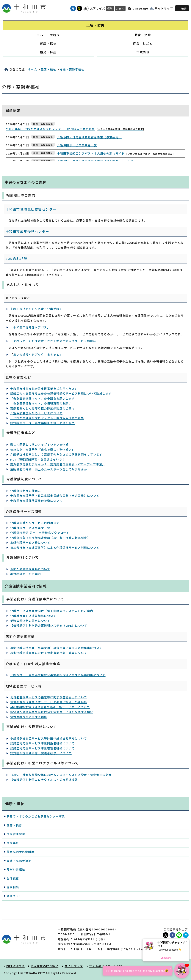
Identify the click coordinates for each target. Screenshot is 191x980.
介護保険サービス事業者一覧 (77, 145)
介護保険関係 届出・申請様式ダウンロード (40, 533)
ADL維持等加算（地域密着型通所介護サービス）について (50, 707)
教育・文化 (143, 35)
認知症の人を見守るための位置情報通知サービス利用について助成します (61, 393)
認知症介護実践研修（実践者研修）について (41, 753)
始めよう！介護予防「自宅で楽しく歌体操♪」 (43, 449)
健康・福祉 (48, 43)
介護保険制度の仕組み (26, 491)
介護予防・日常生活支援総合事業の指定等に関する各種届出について (58, 675)
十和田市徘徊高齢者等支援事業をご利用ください (44, 389)
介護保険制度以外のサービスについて (36, 413)
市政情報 (143, 52)
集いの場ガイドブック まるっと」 (38, 354)
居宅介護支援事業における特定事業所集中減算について (49, 653)
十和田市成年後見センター (27, 231)
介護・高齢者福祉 (72, 69)
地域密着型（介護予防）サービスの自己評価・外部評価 (49, 702)
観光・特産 (48, 52)
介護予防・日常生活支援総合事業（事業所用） (89, 137)
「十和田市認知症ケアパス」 (30, 327)
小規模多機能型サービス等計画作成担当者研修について (49, 738)
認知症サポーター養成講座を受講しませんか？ (43, 423)
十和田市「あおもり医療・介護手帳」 (36, 309)
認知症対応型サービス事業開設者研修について (43, 743)
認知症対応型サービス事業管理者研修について (43, 748)
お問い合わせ (15, 966)
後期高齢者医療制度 (21, 852)
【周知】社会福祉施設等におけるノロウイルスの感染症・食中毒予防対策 (61, 775)
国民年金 (13, 843)
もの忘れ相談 (17, 259)
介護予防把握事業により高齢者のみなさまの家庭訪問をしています (56, 454)
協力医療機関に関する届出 (29, 717)
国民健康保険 (16, 834)
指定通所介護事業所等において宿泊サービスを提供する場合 (52, 712)
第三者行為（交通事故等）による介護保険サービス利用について (55, 547)
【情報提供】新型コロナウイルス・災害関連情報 (44, 780)
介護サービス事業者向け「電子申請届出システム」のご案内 (52, 611)
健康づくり (14, 896)
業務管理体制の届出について (30, 621)
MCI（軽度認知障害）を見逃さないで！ (38, 459)
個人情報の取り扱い (45, 966)
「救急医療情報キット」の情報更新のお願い (41, 403)
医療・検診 (14, 825)
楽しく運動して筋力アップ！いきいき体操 (39, 444)
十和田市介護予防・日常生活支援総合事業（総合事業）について (55, 495)
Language (140, 8)
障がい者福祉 (16, 869)
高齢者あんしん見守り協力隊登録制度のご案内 (43, 408)
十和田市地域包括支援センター (31, 209)
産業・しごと (143, 43)
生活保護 (13, 878)
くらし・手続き (48, 35)
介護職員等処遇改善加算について (33, 616)
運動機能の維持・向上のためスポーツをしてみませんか (49, 469)
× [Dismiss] (187, 942)
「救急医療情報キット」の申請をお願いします (43, 398)
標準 (110, 8)
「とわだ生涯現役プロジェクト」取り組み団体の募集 (47, 418)
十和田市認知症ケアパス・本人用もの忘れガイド (115, 153)
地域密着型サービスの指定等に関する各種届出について (49, 697)
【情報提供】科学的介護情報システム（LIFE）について (49, 625)
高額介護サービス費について (30, 542)
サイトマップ (164, 8)
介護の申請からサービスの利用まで (35, 523)
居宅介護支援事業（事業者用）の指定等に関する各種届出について (56, 648)
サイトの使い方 (100, 966)
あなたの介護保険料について (30, 569)
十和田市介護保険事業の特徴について (36, 501)
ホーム (33, 69)
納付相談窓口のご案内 (26, 574)
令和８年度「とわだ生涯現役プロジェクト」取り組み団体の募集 (75, 129)
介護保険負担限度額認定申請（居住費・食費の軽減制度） (50, 538)
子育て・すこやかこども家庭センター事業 (36, 816)
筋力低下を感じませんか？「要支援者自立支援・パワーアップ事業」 (58, 464)
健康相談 (13, 887)
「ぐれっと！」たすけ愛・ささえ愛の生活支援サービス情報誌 (53, 341)
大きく (120, 8)
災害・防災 (95, 25)
